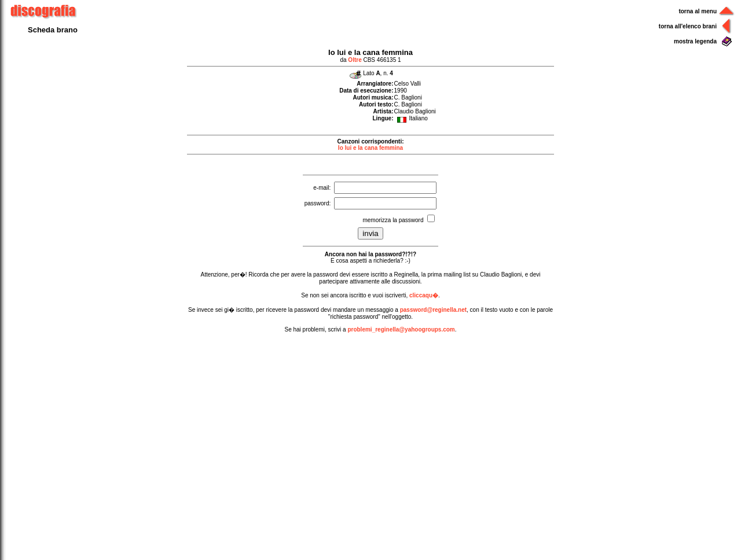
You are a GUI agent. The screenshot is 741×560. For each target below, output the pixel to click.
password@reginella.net (433, 310)
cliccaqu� (424, 295)
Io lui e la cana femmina (370, 148)
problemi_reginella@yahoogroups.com (401, 329)
